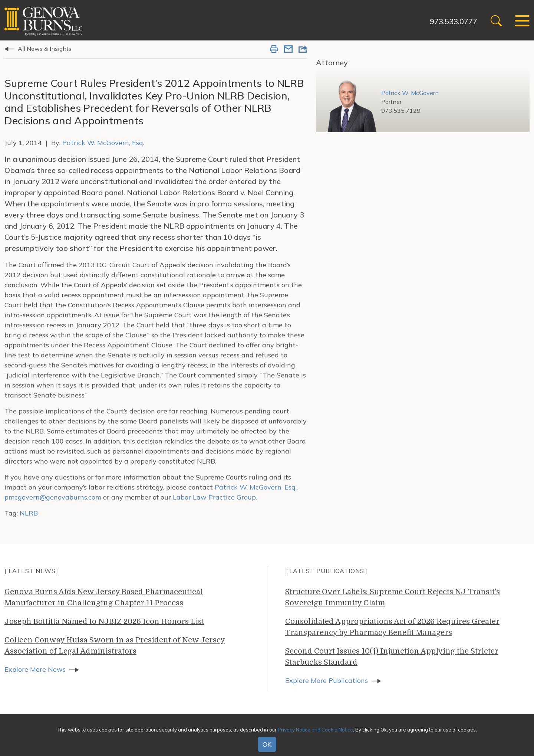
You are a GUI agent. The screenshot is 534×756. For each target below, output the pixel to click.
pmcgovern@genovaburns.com (53, 497)
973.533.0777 (454, 21)
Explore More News (35, 669)
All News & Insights (45, 49)
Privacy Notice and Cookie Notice (315, 730)
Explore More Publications (327, 680)
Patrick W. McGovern (410, 93)
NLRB (29, 513)
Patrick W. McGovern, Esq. (103, 143)
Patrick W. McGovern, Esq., (256, 487)
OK (267, 744)
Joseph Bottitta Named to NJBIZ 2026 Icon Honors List (104, 621)
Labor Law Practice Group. (215, 497)
